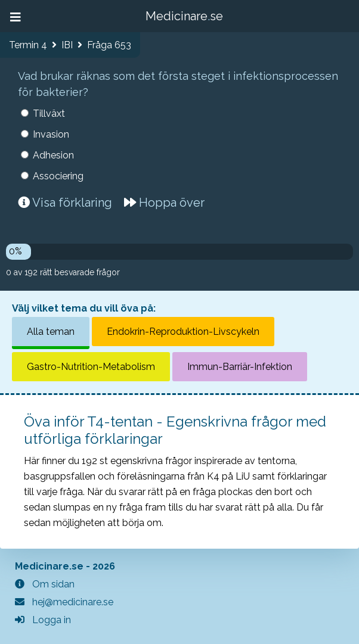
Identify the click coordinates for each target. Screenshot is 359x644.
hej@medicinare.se (64, 602)
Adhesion (53, 155)
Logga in (43, 620)
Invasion (51, 134)
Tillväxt (49, 113)
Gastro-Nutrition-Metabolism (91, 367)
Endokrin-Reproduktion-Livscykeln (183, 332)
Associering (58, 176)
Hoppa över (164, 203)
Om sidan (45, 584)
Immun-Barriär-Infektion (240, 367)
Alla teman (51, 332)
